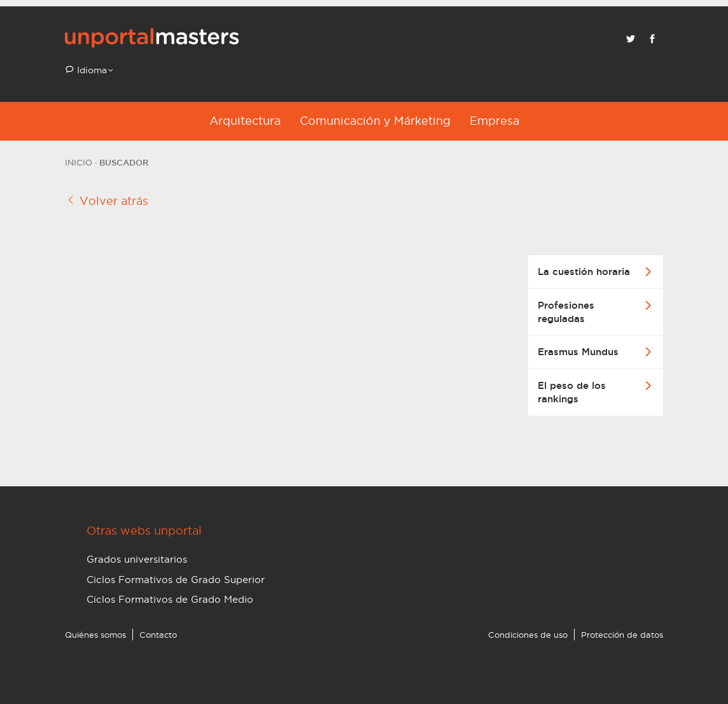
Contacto (158, 635)
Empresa (494, 121)
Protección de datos (622, 635)
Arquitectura (245, 121)
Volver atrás (107, 201)
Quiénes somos (95, 635)
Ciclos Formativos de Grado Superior (176, 580)
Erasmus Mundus (578, 352)
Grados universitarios (137, 559)
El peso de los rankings (572, 392)
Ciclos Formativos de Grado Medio (170, 599)
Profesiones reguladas (566, 312)
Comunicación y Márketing (375, 121)
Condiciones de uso (528, 635)
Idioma (91, 70)
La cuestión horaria (584, 271)
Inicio (79, 162)
